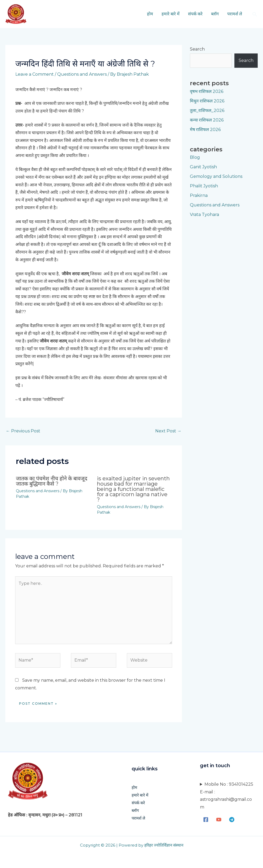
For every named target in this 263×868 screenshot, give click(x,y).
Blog (195, 157)
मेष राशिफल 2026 (205, 130)
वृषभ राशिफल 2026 (207, 91)
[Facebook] (206, 820)
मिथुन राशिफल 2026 (207, 101)
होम (150, 14)
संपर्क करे (195, 14)
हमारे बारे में (171, 14)
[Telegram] (232, 820)
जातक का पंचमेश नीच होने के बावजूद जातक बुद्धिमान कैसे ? (52, 481)
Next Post (168, 431)
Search (197, 49)
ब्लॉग (215, 14)
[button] (255, 14)
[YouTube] (219, 820)
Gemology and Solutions (216, 176)
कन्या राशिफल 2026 (207, 120)
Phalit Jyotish (204, 186)
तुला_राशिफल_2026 (207, 110)
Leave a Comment (35, 74)
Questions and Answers (82, 74)
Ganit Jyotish (203, 167)
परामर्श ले (235, 14)
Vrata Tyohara (204, 214)
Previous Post (23, 431)
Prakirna (199, 195)
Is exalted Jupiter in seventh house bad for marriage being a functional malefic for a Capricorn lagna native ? (133, 489)
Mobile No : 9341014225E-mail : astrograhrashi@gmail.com (227, 796)
